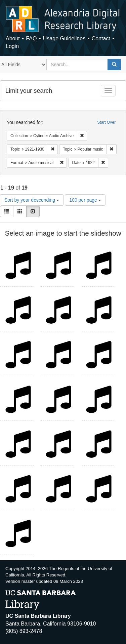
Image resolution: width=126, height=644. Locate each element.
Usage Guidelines (64, 38)
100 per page (85, 200)
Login (12, 46)
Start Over (106, 122)
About (13, 38)
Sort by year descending (32, 200)
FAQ (31, 38)
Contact (101, 38)
